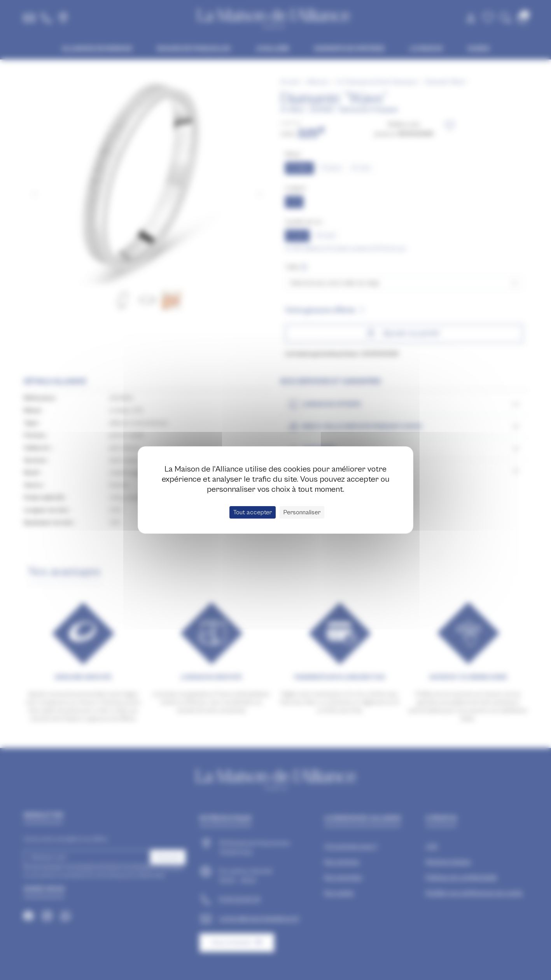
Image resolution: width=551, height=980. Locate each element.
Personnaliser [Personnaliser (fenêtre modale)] (302, 512)
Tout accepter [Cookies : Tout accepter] (253, 512)
